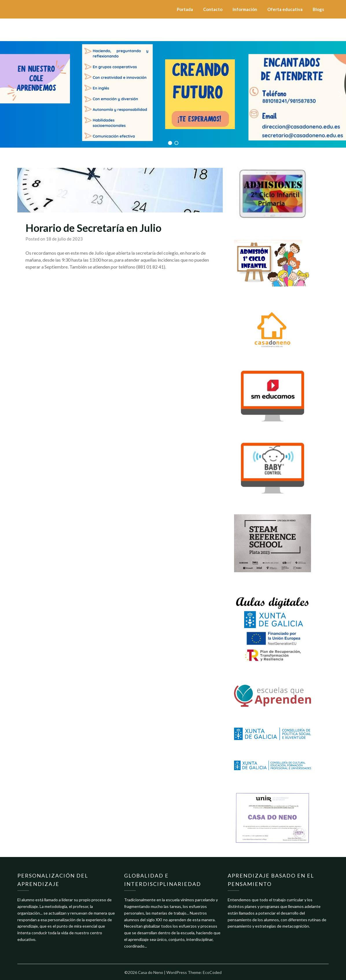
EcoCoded (212, 972)
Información (245, 9)
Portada (185, 9)
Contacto (213, 9)
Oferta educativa (285, 9)
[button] (6, 94)
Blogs (318, 9)
